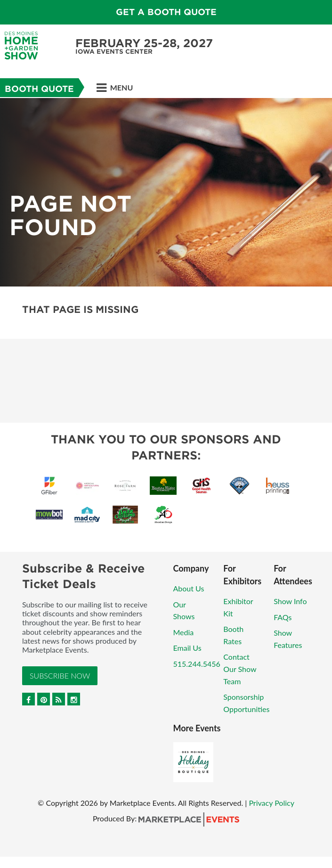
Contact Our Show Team (240, 669)
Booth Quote (39, 89)
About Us (189, 588)
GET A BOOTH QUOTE (166, 12)
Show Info (290, 601)
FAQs (283, 617)
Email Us (187, 648)
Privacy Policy (271, 803)
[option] (166, 192)
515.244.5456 (197, 664)
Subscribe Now (60, 676)
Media (184, 632)
